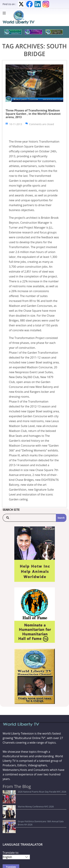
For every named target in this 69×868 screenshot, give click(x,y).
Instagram (46, 4)
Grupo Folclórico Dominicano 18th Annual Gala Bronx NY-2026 (35, 802)
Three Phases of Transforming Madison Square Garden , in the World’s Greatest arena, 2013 (33, 114)
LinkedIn (38, 4)
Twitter (21, 4)
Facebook (29, 4)
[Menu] (5, 13)
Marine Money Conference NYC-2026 (23, 797)
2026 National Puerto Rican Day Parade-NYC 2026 (29, 792)
